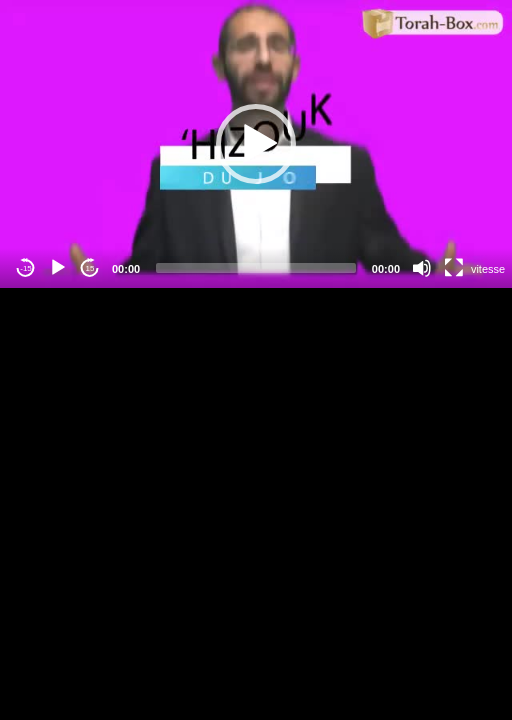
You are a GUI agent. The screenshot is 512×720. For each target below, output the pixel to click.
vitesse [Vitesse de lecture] (488, 269)
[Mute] (422, 268)
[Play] (58, 268)
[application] (256, 144)
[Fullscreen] (454, 268)
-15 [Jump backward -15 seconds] (26, 268)
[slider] (256, 268)
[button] (256, 144)
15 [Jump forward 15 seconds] (90, 268)
